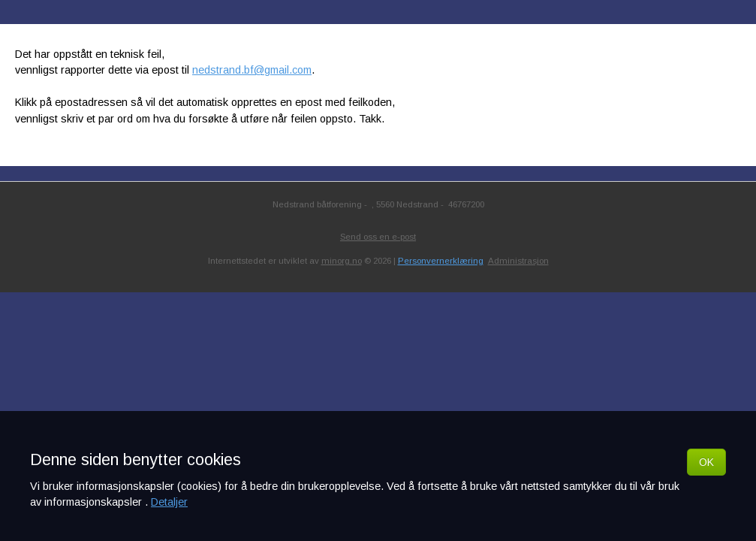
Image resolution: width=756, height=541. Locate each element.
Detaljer (169, 502)
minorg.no (342, 261)
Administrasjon (518, 261)
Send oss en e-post (378, 237)
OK (706, 462)
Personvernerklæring (441, 261)
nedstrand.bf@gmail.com (252, 70)
